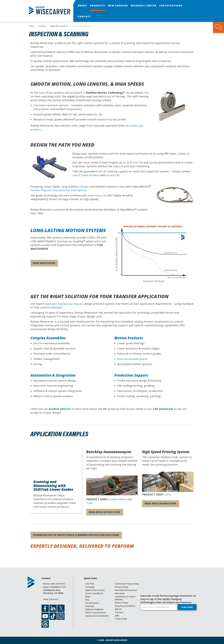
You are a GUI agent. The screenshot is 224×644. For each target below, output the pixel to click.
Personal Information (126, 590)
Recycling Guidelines (125, 606)
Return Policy (122, 603)
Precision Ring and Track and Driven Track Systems (63, 190)
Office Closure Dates (96, 613)
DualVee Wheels (119, 499)
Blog (88, 597)
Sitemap (90, 606)
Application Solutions (59, 26)
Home (32, 26)
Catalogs (90, 587)
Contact (119, 612)
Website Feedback (94, 609)
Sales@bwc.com (58, 587)
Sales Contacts (51, 599)
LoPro (168, 494)
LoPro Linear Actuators (88, 175)
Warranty (120, 593)
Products (42, 26)
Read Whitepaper (50, 264)
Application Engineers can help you (67, 304)
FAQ (87, 600)
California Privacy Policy (127, 584)
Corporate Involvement (97, 616)
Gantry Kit (119, 175)
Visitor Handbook (94, 593)
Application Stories (95, 590)
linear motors (96, 195)
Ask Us (118, 609)
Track (90, 503)
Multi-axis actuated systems (135, 359)
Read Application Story (106, 515)
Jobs (117, 615)
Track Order (121, 619)
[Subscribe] (187, 607)
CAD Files (90, 584)
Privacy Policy (122, 587)
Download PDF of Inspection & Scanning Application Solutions (90, 540)
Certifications (92, 603)
